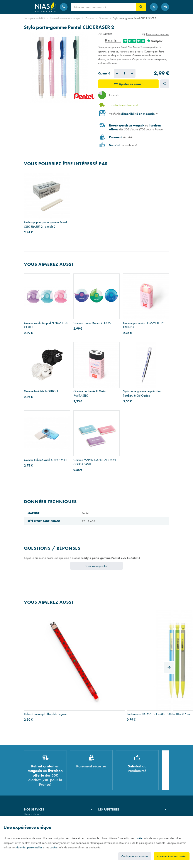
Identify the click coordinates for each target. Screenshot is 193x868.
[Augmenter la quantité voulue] (132, 73)
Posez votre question (158, 34)
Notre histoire (106, 765)
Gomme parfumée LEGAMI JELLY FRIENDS (143, 325)
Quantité (104, 73)
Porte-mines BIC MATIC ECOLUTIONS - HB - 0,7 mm (91, 661)
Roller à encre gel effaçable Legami (45, 659)
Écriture (90, 18)
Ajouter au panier (131, 84)
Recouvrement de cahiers (38, 771)
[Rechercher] (141, 7)
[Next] (169, 642)
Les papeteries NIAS (34, 18)
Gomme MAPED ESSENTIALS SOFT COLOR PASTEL (95, 462)
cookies (139, 838)
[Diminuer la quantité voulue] (117, 73)
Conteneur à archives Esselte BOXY (144, 659)
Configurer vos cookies (135, 856)
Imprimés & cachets (35, 782)
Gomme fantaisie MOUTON (41, 391)
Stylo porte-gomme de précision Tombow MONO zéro (142, 393)
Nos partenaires (107, 776)
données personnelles (29, 847)
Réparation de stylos (35, 776)
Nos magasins (106, 771)
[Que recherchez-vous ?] (103, 7)
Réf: (100, 34)
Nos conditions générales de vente (43, 815)
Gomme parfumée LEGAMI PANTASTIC (90, 393)
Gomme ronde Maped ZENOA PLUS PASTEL (46, 325)
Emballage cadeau (35, 787)
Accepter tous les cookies (172, 856)
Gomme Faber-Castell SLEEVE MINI (46, 460)
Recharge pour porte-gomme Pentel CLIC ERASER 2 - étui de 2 (45, 224)
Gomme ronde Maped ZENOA (92, 323)
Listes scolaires (32, 765)
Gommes (103, 18)
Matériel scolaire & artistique (65, 18)
